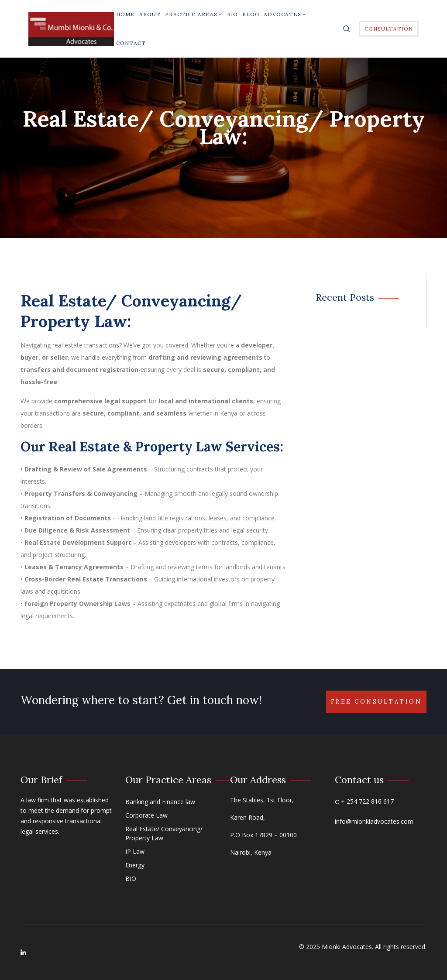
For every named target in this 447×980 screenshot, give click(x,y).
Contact (131, 43)
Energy (135, 865)
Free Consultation (377, 702)
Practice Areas (194, 14)
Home (126, 14)
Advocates (285, 14)
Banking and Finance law (160, 802)
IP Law (135, 851)
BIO (232, 14)
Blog (251, 14)
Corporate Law (146, 815)
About (150, 14)
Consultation (389, 29)
